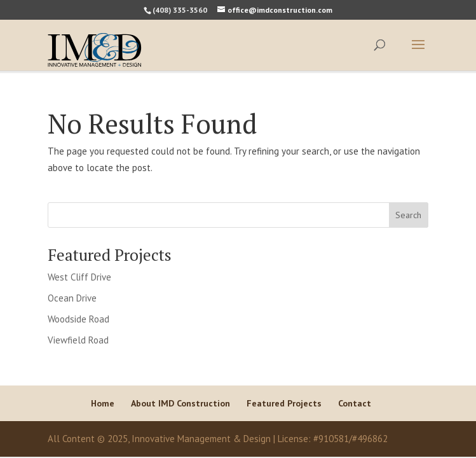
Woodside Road (78, 319)
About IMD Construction (180, 403)
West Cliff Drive (79, 277)
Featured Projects (284, 403)
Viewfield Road (78, 340)
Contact (355, 403)
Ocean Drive (72, 298)
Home (103, 403)
